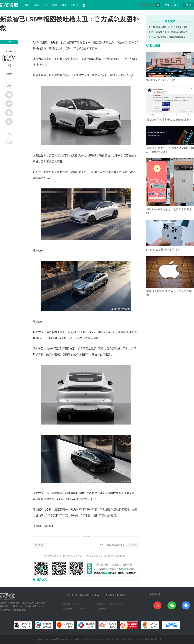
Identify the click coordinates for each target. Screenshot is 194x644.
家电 (55, 5)
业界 (36, 5)
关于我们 (72, 595)
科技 (49, 526)
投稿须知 (122, 595)
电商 (64, 5)
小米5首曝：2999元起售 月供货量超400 (168, 27)
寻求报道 (109, 595)
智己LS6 (39, 545)
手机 (46, 5)
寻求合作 (132, 545)
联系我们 (85, 595)
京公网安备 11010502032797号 (96, 639)
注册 (176, 5)
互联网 (74, 5)
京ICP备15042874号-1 (71, 639)
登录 (167, 5)
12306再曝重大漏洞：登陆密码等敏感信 (168, 32)
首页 (27, 5)
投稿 (189, 5)
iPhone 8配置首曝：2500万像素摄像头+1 (168, 37)
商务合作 (97, 595)
